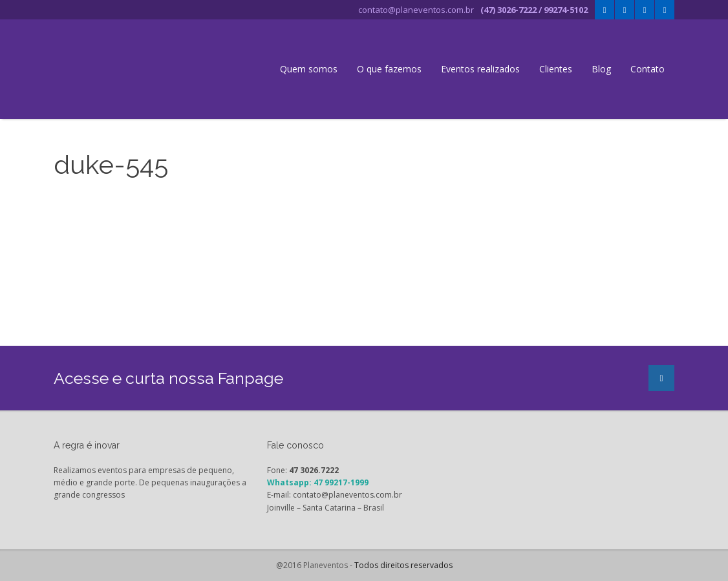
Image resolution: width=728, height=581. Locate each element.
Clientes (556, 69)
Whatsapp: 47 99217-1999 (318, 482)
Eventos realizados (480, 69)
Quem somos (309, 69)
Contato (648, 69)
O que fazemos (389, 69)
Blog (601, 69)
